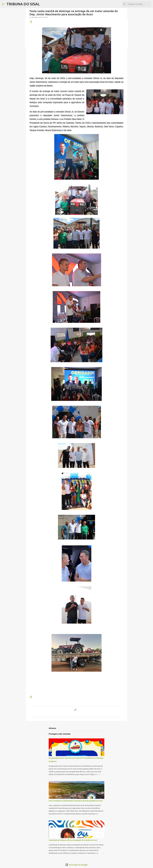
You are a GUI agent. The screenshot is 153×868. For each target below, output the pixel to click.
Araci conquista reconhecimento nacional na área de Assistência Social (76, 801)
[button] (31, 22)
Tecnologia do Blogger (77, 865)
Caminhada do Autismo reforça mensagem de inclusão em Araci (73, 840)
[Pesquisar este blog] (139, 4)
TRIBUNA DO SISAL (23, 4)
